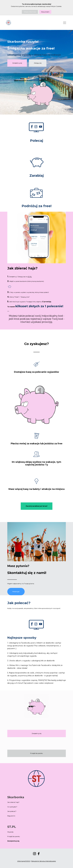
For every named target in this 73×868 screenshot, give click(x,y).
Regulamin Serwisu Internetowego (44, 861)
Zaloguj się (38, 63)
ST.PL (30, 277)
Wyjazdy (10, 832)
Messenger (16, 592)
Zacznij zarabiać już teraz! (37, 506)
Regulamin (11, 816)
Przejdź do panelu (36, 753)
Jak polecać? (12, 811)
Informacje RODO (24, 861)
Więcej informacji (30, 12)
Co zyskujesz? (12, 807)
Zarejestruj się (17, 63)
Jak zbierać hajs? (13, 802)
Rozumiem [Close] (45, 12)
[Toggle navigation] (65, 23)
